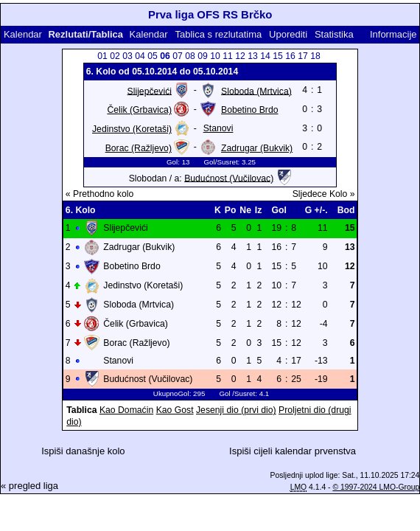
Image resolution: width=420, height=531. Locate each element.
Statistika (334, 34)
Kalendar (23, 34)
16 (290, 56)
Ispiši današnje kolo (83, 451)
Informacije (393, 34)
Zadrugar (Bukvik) (257, 148)
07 (178, 56)
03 (127, 56)
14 (265, 56)
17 (303, 56)
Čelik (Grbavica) (139, 110)
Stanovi (218, 128)
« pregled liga (29, 486)
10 (215, 56)
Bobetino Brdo (249, 110)
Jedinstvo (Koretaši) (132, 129)
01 (102, 56)
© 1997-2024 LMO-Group (376, 487)
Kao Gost (175, 410)
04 (140, 56)
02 (115, 56)
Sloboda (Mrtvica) (256, 91)
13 (253, 56)
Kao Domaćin (126, 410)
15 (278, 56)
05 (153, 56)
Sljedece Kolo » (324, 194)
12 (240, 56)
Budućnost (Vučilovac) (229, 178)
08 (190, 56)
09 (203, 56)
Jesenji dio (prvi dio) (236, 410)
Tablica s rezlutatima (218, 34)
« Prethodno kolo (99, 194)
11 (228, 56)
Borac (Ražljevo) (139, 148)
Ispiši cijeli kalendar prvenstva (293, 451)
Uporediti (288, 34)
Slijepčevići (150, 91)
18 (315, 56)
